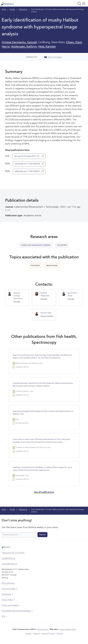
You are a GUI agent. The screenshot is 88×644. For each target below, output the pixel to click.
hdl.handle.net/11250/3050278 (29, 164)
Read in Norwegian (53, 57)
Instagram (36, 634)
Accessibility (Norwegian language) (16, 611)
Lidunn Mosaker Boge (68, 629)
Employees (6, 594)
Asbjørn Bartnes (43, 629)
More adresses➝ (9, 583)
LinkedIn (28, 634)
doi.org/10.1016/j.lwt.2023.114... (29, 156)
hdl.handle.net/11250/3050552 (29, 171)
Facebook (45, 634)
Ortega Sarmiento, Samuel (19, 42)
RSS (3, 616)
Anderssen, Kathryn (24, 47)
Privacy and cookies (10, 605)
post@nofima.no (8, 558)
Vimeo (52, 634)
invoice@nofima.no (9, 564)
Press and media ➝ (9, 589)
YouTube (60, 634)
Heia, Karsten (47, 47)
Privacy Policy (7, 600)
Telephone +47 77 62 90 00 (13, 553)
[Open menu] (71, 4)
